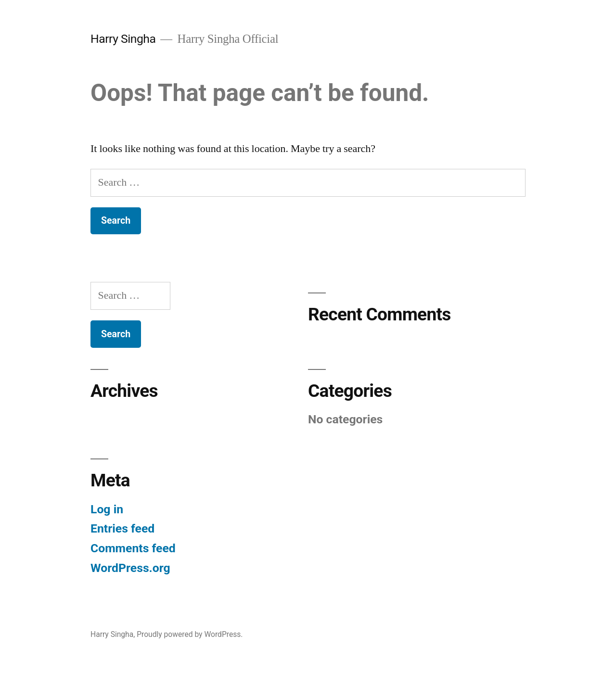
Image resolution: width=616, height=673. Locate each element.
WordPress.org (130, 568)
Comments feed (133, 548)
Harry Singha (123, 39)
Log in (107, 509)
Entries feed (122, 528)
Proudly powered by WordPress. (190, 634)
